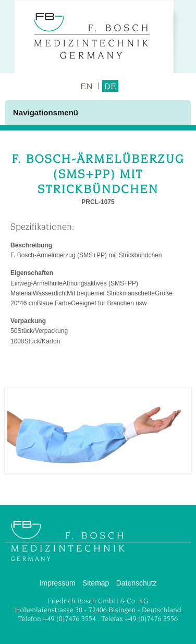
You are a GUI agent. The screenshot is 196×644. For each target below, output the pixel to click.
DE (110, 86)
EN (87, 86)
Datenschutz (137, 583)
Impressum (57, 583)
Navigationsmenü (46, 112)
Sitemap (96, 583)
